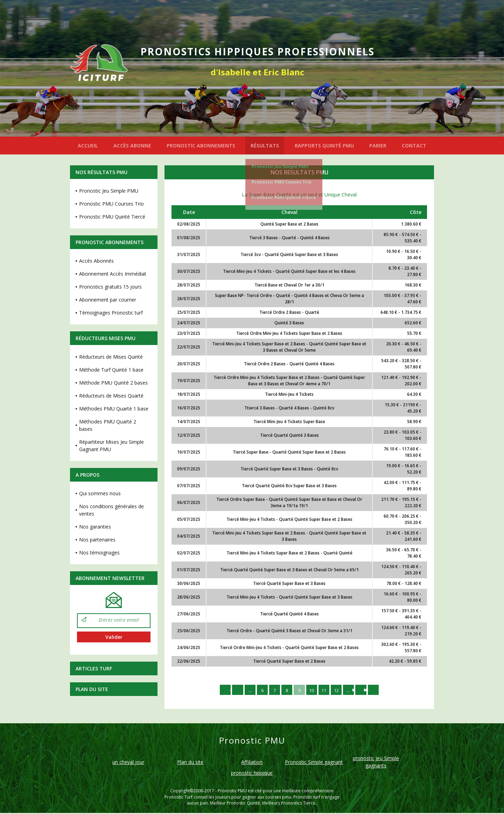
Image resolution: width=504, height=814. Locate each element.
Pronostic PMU (232, 792)
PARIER (378, 146)
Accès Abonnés (96, 261)
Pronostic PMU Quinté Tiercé (284, 197)
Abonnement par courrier (108, 300)
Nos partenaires (97, 540)
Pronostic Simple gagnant (314, 763)
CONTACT (414, 146)
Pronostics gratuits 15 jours (110, 287)
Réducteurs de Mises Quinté (111, 357)
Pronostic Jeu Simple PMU (280, 167)
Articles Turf (94, 668)
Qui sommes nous (100, 493)
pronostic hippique (252, 774)
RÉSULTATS (265, 146)
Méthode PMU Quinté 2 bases (113, 383)
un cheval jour (128, 763)
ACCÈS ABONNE (132, 146)
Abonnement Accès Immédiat (113, 274)
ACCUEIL (88, 146)
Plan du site (92, 689)
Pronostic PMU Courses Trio (111, 204)
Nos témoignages (99, 553)
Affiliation (252, 763)
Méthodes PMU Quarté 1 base (114, 409)
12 (339, 690)
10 (313, 690)
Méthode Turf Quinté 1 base (111, 370)
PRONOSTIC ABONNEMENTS (201, 146)
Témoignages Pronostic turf (111, 313)
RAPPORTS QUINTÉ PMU (324, 146)
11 (326, 690)
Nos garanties (95, 527)
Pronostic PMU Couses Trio (282, 182)
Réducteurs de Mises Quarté (111, 396)
